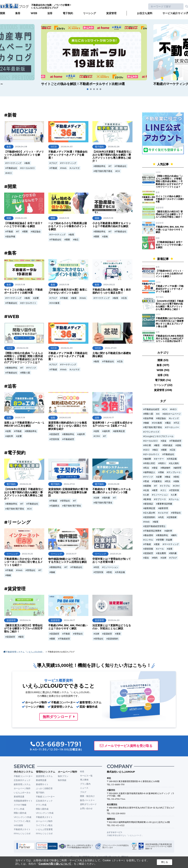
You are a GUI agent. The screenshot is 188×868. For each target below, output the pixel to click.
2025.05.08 (114, 484)
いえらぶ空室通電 (44, 829)
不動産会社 (12, 168)
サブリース (161, 499)
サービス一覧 (86, 776)
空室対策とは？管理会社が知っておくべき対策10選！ (112, 560)
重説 (169, 423)
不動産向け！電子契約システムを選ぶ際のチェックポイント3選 (112, 491)
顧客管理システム (22, 784)
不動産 (54, 168)
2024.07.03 (111, 348)
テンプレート (175, 472)
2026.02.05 (21, 218)
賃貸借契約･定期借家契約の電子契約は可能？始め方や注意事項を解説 (68, 492)
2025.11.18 (20, 285)
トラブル (166, 486)
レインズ (175, 418)
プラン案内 (85, 784)
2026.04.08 (21, 147)
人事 (175, 495)
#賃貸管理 (15, 589)
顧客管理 (164, 508)
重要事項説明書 (165, 504)
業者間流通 (19, 797)
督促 (155, 468)
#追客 (10, 386)
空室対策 (55, 439)
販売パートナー (87, 800)
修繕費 (148, 459)
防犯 (110, 572)
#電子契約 (15, 453)
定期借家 (172, 517)
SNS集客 (55, 303)
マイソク (32, 368)
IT (111, 166)
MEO (9, 173)
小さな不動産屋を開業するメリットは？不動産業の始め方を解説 (112, 225)
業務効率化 (100, 166)
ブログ (54, 163)
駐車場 (148, 499)
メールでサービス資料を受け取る (128, 746)
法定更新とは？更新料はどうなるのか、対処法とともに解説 (112, 627)
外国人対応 (150, 463)
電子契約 (68, 13)
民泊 (147, 468)
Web (64, 168)
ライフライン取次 (22, 821)
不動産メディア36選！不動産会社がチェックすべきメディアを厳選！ (68, 155)
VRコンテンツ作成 (23, 817)
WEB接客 (18, 825)
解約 (175, 535)
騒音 (22, 637)
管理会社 (66, 501)
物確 (9, 575)
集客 (18, 13)
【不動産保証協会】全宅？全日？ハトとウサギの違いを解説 (23, 225)
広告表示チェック (22, 780)
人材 (147, 495)
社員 (147, 490)
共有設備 (121, 572)
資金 (164, 441)
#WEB (12, 316)
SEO (147, 450)
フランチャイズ (152, 432)
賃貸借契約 (113, 639)
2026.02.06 (22, 348)
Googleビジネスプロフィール (159, 436)
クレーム (175, 499)
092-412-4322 (118, 825)
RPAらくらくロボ (22, 833)
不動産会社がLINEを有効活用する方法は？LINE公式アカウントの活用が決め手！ (170, 339)
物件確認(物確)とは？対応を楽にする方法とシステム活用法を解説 (68, 560)
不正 (177, 423)
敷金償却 (149, 535)
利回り (163, 463)
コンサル (149, 540)
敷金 (168, 477)
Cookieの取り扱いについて (55, 864)
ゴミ (164, 490)
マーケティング (14, 163)
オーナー (160, 459)
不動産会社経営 (152, 409)
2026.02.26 (114, 147)
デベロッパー (173, 427)
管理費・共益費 (165, 540)
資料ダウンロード (88, 804)
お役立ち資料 (145, 13)
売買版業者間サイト (23, 801)
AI (158, 414)
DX (118, 171)
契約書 (107, 498)
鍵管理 (178, 468)
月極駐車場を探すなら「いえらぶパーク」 (125, 835)
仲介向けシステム (23, 772)
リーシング (90, 13)
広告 (125, 298)
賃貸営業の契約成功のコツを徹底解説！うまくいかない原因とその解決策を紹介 (68, 426)
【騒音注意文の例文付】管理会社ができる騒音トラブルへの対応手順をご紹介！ (23, 628)
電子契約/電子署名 (104, 171)
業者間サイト (42, 784)
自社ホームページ (172, 414)
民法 (168, 481)
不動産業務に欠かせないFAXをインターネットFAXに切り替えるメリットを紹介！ (23, 562)
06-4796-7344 (118, 799)
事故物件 (166, 468)
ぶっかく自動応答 (44, 788)
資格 (106, 236)
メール (161, 549)
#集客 (10, 253)
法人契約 (175, 463)
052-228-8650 (118, 813)
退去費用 (162, 553)
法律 (97, 498)
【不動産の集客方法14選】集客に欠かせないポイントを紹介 (68, 291)
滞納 (162, 472)
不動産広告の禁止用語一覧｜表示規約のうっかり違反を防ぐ (112, 291)
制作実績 (62, 780)
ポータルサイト (29, 303)
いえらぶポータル (22, 793)
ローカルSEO (28, 168)
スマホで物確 (20, 805)
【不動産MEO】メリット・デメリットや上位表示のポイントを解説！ (24, 155)
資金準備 (11, 236)
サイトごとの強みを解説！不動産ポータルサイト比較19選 (23, 291)
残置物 (148, 486)
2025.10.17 (109, 418)
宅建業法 (55, 506)
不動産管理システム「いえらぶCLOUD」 (25, 652)
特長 (82, 771)
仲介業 (148, 445)
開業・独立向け (87, 796)
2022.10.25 (27, 554)
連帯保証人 (150, 472)
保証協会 (36, 231)
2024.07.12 (69, 484)
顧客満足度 (120, 431)
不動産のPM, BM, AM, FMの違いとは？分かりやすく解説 (68, 627)
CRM (97, 436)
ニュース (84, 788)
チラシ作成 (19, 809)
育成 (147, 481)
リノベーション (111, 567)
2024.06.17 (69, 620)
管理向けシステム (46, 772)
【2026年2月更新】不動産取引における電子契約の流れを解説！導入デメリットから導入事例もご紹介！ (112, 156)
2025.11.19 (64, 218)
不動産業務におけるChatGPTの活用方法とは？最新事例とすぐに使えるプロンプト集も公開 (170, 322)
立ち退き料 (150, 513)
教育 (155, 490)
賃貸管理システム (44, 776)
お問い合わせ (86, 808)
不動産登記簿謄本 (153, 531)
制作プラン (63, 776)
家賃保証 (149, 504)
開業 (3, 13)
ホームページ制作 (22, 788)
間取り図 (26, 373)
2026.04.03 (67, 147)
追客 (50, 13)
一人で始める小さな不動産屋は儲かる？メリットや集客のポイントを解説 (68, 226)
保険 (177, 481)
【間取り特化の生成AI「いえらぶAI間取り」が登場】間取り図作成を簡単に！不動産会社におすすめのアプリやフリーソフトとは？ (23, 358)
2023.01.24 (116, 554)
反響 (37, 298)
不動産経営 (69, 439)
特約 (155, 558)
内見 (97, 567)
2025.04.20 (114, 620)
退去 (147, 558)
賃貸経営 (55, 434)
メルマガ (75, 168)
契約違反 (168, 445)
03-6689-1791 (118, 784)
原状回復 (149, 549)
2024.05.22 (109, 285)
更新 (119, 634)
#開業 (10, 186)
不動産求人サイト (22, 829)
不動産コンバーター (23, 776)
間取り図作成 (20, 813)
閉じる (165, 862)
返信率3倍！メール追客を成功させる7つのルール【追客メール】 (112, 424)
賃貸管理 (111, 13)
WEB (34, 13)
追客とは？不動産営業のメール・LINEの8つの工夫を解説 (24, 424)
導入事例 (84, 780)
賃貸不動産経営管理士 (155, 526)
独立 (77, 239)
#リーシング (17, 522)
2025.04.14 (25, 620)
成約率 (10, 436)
